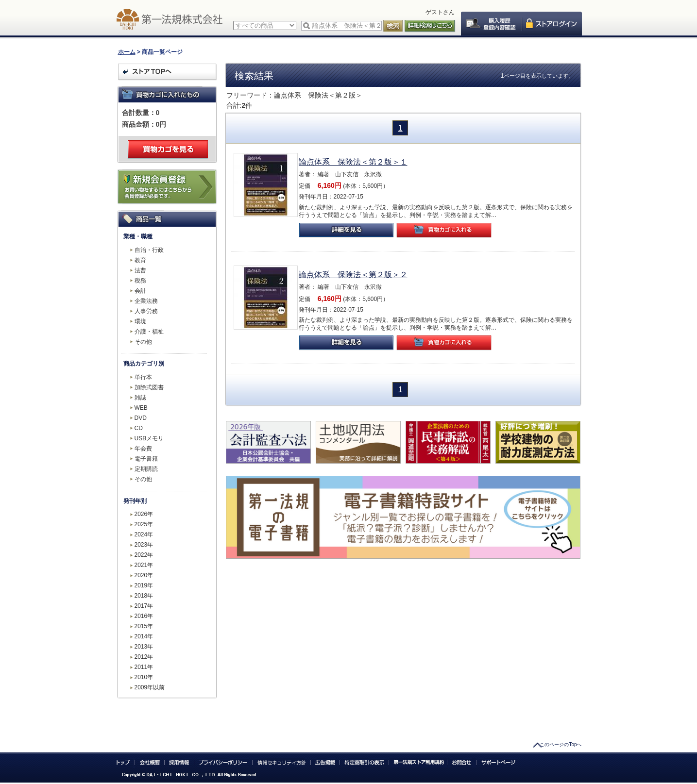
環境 (140, 321)
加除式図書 (149, 387)
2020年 (144, 575)
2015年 (144, 626)
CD (139, 428)
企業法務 (146, 301)
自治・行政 (149, 250)
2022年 (144, 555)
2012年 (144, 657)
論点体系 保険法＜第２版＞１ (353, 162)
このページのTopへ (561, 744)
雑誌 (140, 398)
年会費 (143, 449)
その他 (143, 342)
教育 (140, 260)
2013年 (144, 647)
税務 (140, 281)
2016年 (144, 616)
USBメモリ (149, 438)
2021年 (144, 565)
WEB (141, 408)
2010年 (144, 677)
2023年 (144, 545)
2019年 (144, 585)
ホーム (127, 52)
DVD (141, 418)
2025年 (144, 524)
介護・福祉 (149, 332)
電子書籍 (146, 459)
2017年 (144, 606)
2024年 (144, 534)
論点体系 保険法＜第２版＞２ (353, 275)
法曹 (140, 270)
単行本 (143, 377)
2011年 (144, 667)
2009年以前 (150, 687)
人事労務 (146, 311)
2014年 (144, 636)
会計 (140, 291)
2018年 (144, 596)
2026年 (144, 514)
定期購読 (146, 469)
